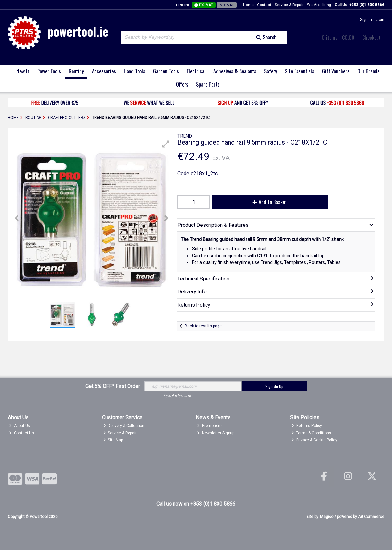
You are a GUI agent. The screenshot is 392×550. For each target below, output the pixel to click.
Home (248, 5)
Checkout (371, 38)
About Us (20, 426)
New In (23, 71)
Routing (76, 71)
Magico (327, 517)
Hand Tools (134, 71)
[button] (166, 144)
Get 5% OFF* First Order (113, 386)
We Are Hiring (319, 5)
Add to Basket (270, 202)
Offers (182, 84)
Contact (264, 5)
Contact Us (22, 433)
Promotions (210, 426)
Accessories (104, 71)
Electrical (196, 71)
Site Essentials (300, 71)
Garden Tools (166, 71)
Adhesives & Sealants (235, 71)
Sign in (366, 20)
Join (380, 20)
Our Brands (369, 71)
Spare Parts (208, 84)
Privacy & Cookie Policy (314, 440)
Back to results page (203, 326)
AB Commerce (371, 517)
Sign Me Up (274, 386)
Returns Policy (307, 426)
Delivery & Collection (124, 426)
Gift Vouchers (336, 71)
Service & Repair (289, 5)
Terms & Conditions (311, 433)
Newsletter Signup (216, 433)
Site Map (113, 440)
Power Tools (49, 71)
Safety (271, 71)
